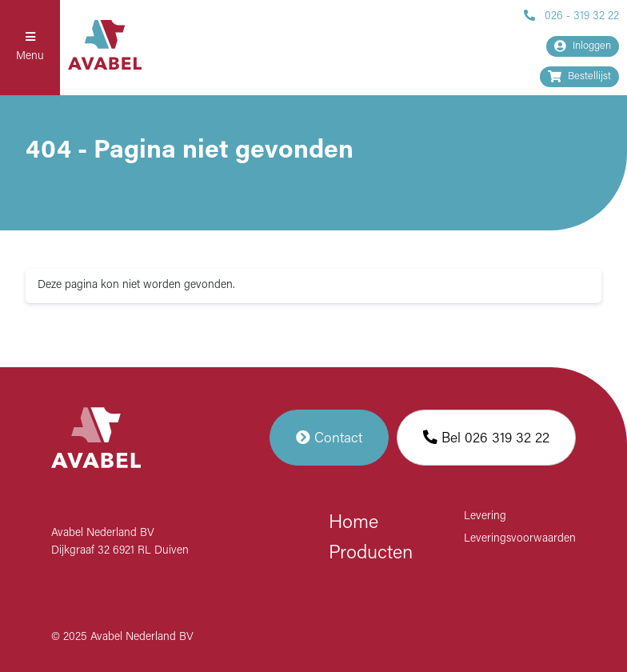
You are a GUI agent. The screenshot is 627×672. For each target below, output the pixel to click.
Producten (371, 554)
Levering (485, 516)
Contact (329, 437)
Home (353, 523)
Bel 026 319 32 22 (486, 437)
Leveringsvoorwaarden (520, 539)
